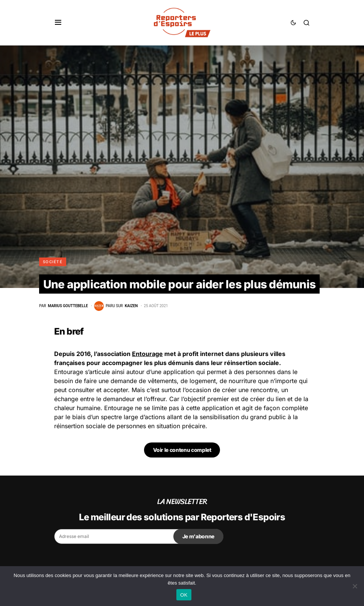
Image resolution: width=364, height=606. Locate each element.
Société (53, 262)
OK (184, 595)
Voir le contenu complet (182, 450)
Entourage (147, 354)
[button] (58, 23)
